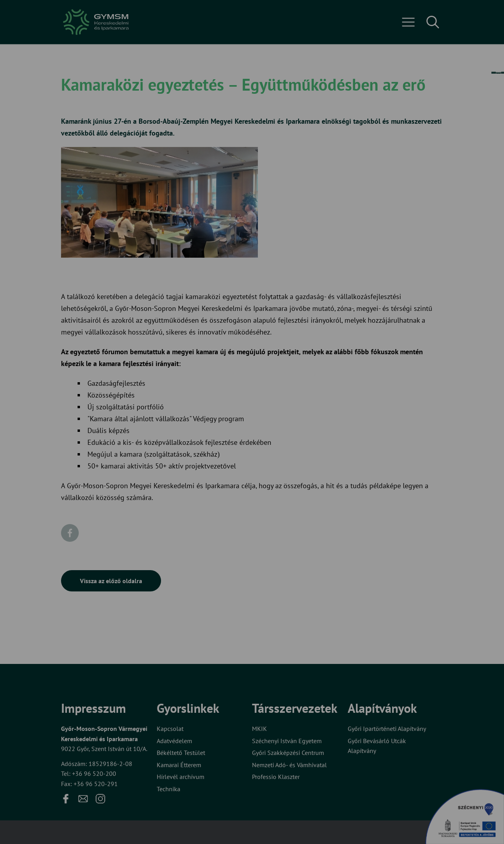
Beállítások (283, 451)
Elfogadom (220, 451)
